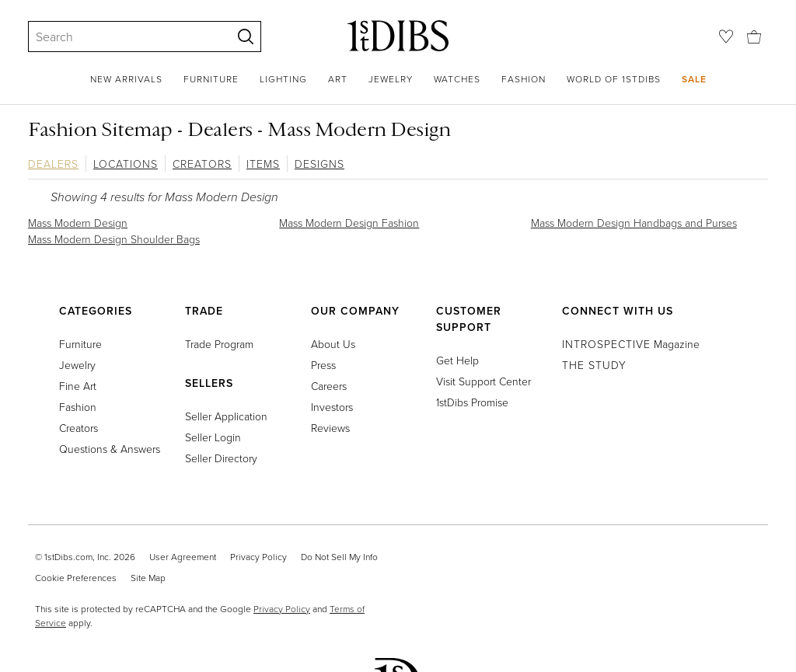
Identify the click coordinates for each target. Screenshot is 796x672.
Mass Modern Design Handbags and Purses (634, 223)
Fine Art (78, 386)
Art (338, 79)
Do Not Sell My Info (339, 557)
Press (323, 365)
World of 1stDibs (614, 79)
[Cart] (754, 35)
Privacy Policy (258, 557)
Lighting (283, 79)
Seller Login (213, 437)
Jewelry (391, 79)
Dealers (53, 164)
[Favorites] (726, 37)
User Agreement (183, 557)
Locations (126, 164)
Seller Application (226, 416)
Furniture (211, 79)
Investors (332, 407)
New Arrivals (126, 79)
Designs (319, 164)
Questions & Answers (110, 449)
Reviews (330, 428)
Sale (694, 79)
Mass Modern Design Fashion (349, 223)
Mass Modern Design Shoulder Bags (114, 239)
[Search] (123, 37)
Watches (457, 79)
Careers (329, 386)
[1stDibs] (398, 36)
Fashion (524, 79)
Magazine (631, 344)
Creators (202, 164)
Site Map (148, 578)
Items (263, 164)
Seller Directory (221, 458)
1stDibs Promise (472, 402)
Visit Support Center (484, 381)
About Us (333, 344)
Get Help (457, 360)
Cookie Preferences (76, 578)
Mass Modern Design (78, 223)
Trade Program (219, 344)
